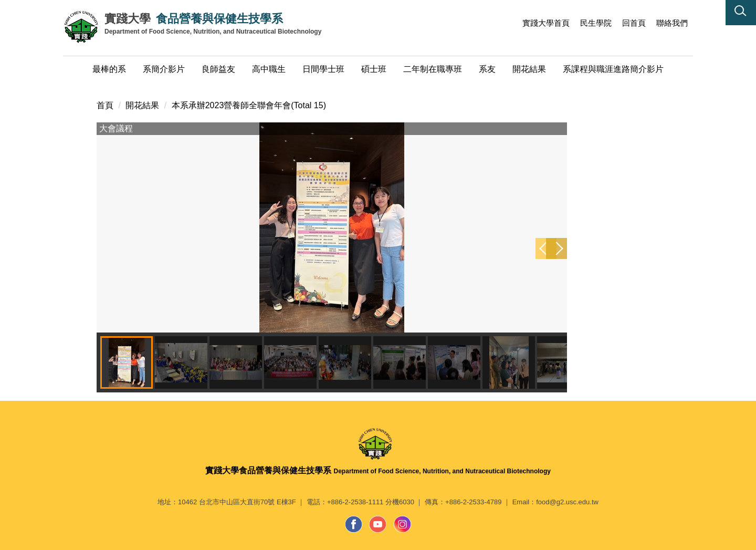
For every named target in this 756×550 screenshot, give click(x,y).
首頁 (105, 105)
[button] (741, 13)
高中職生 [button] (269, 69)
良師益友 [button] (218, 69)
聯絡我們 (672, 23)
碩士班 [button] (374, 69)
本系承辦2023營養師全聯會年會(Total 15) (249, 105)
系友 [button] (487, 69)
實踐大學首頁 (546, 23)
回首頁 (634, 23)
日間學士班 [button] (323, 69)
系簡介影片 (164, 69)
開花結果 (142, 105)
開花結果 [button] (529, 69)
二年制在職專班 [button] (433, 69)
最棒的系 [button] (109, 69)
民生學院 (596, 23)
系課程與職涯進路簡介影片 (613, 69)
